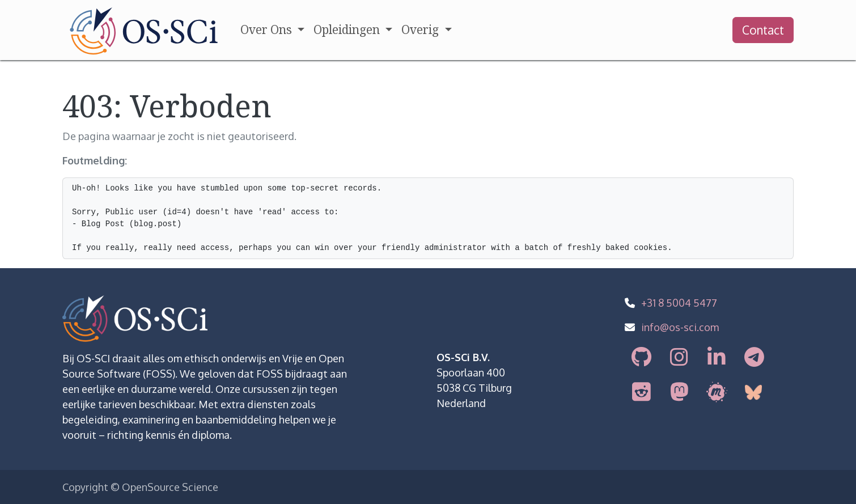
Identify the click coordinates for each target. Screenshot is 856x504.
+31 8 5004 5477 (679, 303)
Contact (763, 30)
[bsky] (755, 392)
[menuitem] (272, 30)
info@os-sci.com (680, 327)
